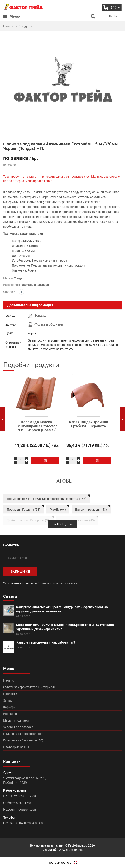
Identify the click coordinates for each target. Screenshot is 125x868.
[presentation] (3, 419)
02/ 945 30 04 (13, 823)
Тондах (19, 278)
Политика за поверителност (57, 583)
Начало (9, 680)
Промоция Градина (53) (24, 510)
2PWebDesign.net (71, 850)
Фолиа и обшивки (49, 324)
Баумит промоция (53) (91, 510)
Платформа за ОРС (17, 747)
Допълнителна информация (30, 305)
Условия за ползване (18, 727)
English (114, 16)
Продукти (10, 694)
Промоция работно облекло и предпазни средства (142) (47, 499)
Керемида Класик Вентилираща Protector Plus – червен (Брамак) (37, 426)
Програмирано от (63, 863)
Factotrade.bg (78, 845)
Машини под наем (16, 720)
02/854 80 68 (33, 823)
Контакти (10, 714)
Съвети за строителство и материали (29, 687)
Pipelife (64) (58, 510)
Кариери (9, 707)
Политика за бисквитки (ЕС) (23, 740)
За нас (8, 700)
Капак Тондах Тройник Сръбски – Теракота (88, 424)
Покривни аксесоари (34, 285)
